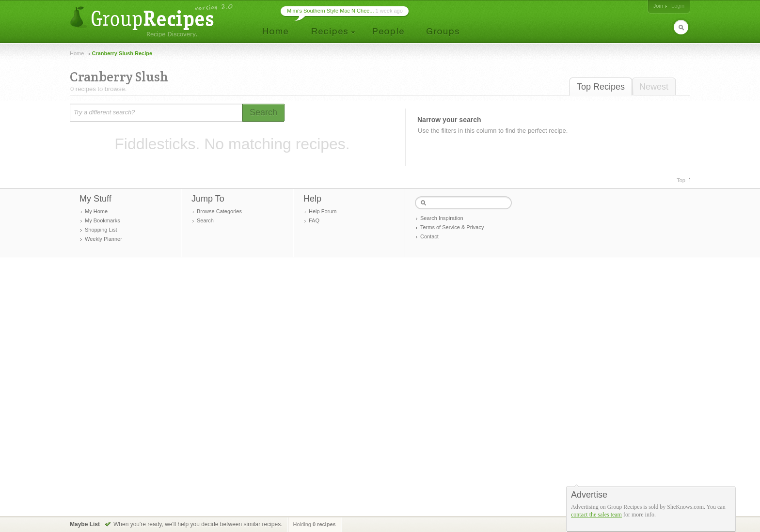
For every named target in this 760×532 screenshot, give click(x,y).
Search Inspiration (442, 218)
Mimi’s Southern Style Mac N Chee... (331, 11)
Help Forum (323, 211)
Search (205, 220)
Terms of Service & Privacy (452, 227)
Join (658, 6)
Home (77, 53)
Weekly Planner (103, 239)
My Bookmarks (103, 220)
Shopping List (101, 230)
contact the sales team (596, 515)
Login (678, 6)
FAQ (314, 220)
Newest (654, 87)
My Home (96, 211)
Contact (429, 236)
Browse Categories (219, 211)
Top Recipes (601, 87)
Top (681, 180)
